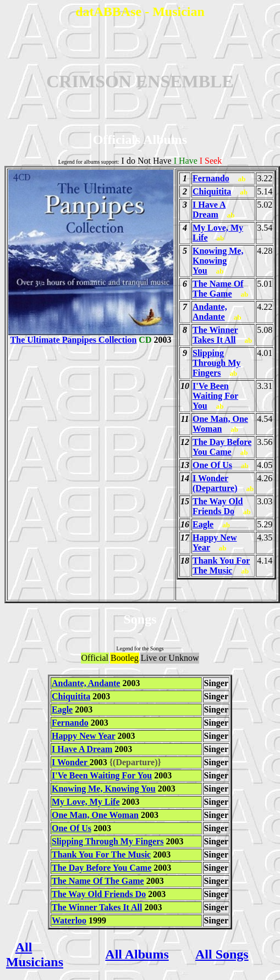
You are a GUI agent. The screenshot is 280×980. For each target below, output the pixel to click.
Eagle (203, 524)
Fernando (211, 178)
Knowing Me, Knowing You (218, 261)
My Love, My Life (86, 802)
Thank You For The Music (221, 566)
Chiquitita (212, 191)
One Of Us (212, 465)
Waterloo (69, 920)
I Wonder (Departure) (215, 483)
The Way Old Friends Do (218, 506)
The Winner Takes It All (215, 335)
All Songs (222, 954)
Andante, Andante (210, 312)
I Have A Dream (209, 210)
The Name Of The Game (218, 289)
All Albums (137, 954)
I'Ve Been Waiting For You (215, 396)
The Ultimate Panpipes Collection (91, 336)
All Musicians (35, 954)
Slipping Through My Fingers (216, 363)
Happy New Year (84, 736)
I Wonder (71, 762)
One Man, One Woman (220, 424)
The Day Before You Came (222, 447)
